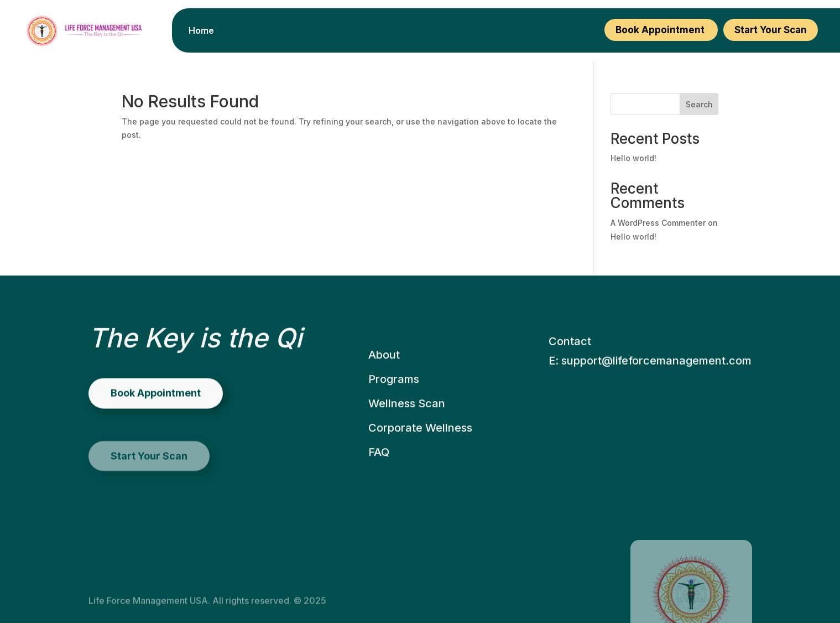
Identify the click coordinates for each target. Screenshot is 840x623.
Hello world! (633, 158)
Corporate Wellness (420, 450)
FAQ (379, 474)
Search (699, 104)
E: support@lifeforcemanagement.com (650, 387)
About (384, 377)
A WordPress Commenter (658, 223)
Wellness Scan (407, 425)
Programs (394, 401)
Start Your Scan (771, 30)
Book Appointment (661, 30)
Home (201, 31)
